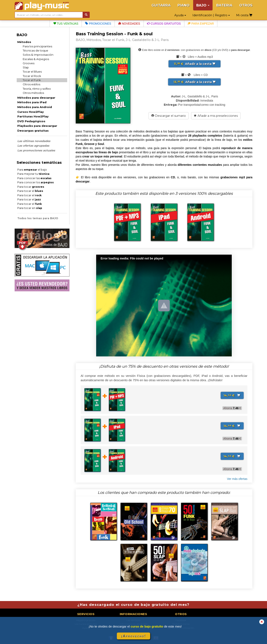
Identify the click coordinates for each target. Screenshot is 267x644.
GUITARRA (161, 5)
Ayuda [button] (180, 15)
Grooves (29, 63)
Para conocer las (34, 178)
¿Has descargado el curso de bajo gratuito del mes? (133, 605)
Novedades (129, 24)
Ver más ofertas (237, 479)
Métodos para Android (35, 107)
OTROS (246, 5)
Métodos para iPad (32, 102)
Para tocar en (30, 208)
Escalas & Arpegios (36, 59)
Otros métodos (33, 93)
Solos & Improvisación (38, 55)
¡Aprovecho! (133, 636)
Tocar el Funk (32, 80)
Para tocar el (30, 191)
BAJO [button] (203, 5)
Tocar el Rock (32, 76)
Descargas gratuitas (33, 131)
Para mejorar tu (33, 174)
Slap (26, 67)
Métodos (24, 42)
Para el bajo (32, 170)
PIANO (183, 5)
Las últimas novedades (34, 141)
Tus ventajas (66, 24)
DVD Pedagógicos (31, 121)
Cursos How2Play (31, 112)
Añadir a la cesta (195, 64)
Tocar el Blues (32, 72)
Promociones (98, 24)
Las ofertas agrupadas (33, 146)
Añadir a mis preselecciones (216, 116)
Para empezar (201, 24)
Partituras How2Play (33, 116)
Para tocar (31, 187)
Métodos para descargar (36, 98)
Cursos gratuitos (164, 24)
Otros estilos (31, 84)
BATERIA (224, 5)
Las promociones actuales (36, 150)
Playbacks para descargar (37, 126)
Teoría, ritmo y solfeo (37, 89)
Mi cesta (244, 15)
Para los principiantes (37, 46)
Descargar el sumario (169, 116)
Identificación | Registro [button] (211, 15)
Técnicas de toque (35, 50)
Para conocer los (36, 182)
